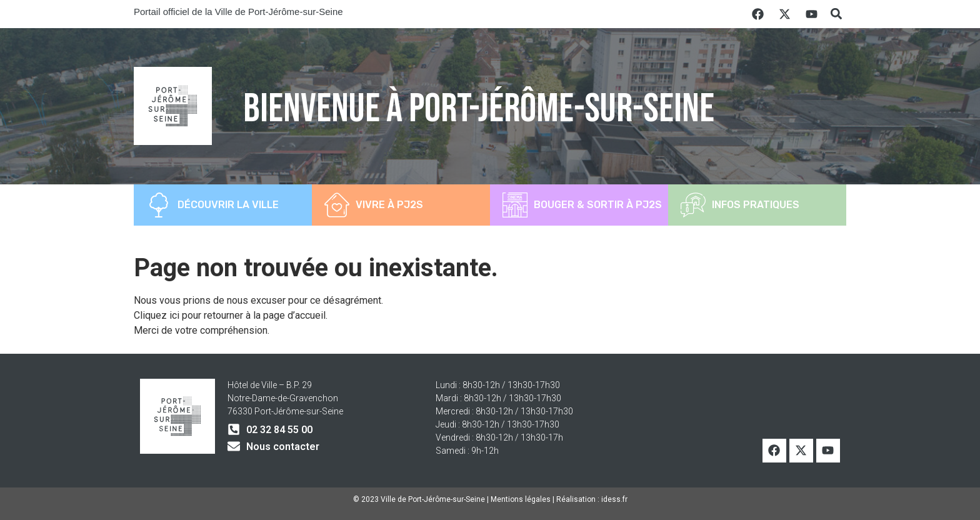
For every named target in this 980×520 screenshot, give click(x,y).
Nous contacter (283, 447)
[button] (836, 14)
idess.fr (614, 499)
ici (176, 315)
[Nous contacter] (234, 446)
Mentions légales (521, 499)
